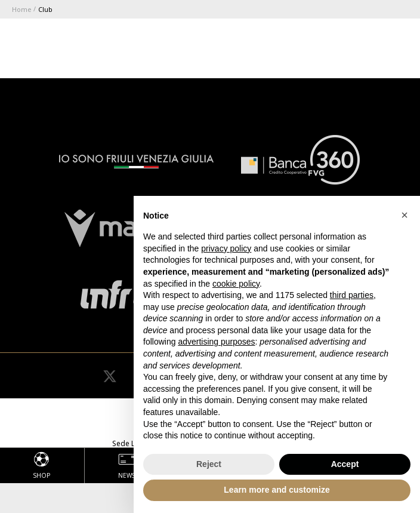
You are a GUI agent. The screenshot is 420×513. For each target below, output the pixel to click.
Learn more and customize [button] (277, 490)
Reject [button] (209, 464)
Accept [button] (345, 464)
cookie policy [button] (236, 284)
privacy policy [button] (226, 248)
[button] (404, 215)
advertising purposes (216, 342)
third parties (352, 295)
